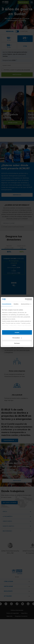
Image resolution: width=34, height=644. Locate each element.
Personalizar (17, 338)
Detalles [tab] (16, 304)
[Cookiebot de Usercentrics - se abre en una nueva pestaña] (25, 299)
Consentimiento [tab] (7, 304)
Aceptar (17, 332)
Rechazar (17, 343)
